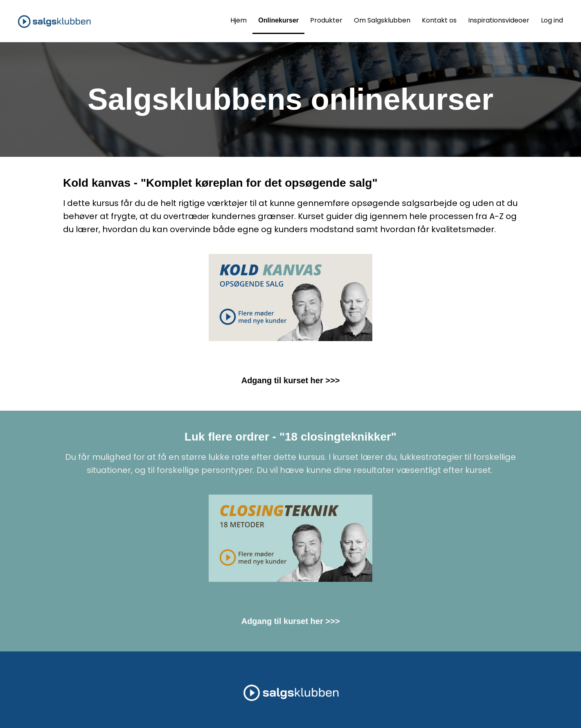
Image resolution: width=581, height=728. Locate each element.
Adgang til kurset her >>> (291, 380)
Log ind (552, 20)
